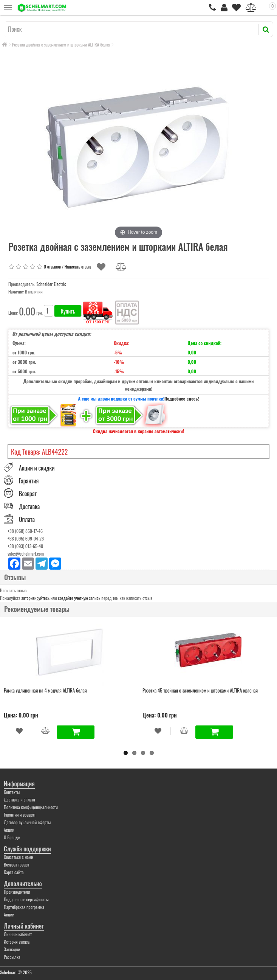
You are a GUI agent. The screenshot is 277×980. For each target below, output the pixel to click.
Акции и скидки (37, 468)
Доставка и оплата (19, 799)
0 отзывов (52, 266)
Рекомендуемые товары (37, 609)
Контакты (12, 792)
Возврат (28, 494)
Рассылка (12, 957)
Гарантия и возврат (20, 815)
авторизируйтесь (36, 598)
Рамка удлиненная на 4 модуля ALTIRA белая (45, 690)
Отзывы (15, 577)
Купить (68, 311)
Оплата (27, 520)
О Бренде (12, 837)
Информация (19, 784)
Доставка (29, 506)
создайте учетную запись (79, 598)
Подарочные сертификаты (26, 899)
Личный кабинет (24, 926)
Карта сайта (14, 872)
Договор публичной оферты (27, 822)
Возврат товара (16, 864)
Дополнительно (23, 884)
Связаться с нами (19, 857)
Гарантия (29, 481)
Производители (17, 892)
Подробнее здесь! (182, 398)
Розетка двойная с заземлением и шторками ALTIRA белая (61, 44)
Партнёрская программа (24, 907)
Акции (9, 830)
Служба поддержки (27, 849)
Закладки (12, 949)
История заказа (17, 942)
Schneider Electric (51, 284)
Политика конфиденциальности (31, 807)
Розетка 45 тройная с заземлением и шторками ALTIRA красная (200, 690)
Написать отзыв (78, 266)
